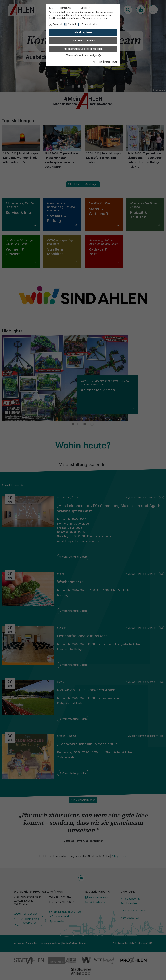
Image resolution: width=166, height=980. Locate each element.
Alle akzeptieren (83, 32)
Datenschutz (111, 62)
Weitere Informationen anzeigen (83, 55)
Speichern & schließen (83, 40)
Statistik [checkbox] (72, 24)
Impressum (97, 62)
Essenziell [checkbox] (58, 24)
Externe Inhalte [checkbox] (90, 24)
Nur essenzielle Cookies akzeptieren (83, 49)
